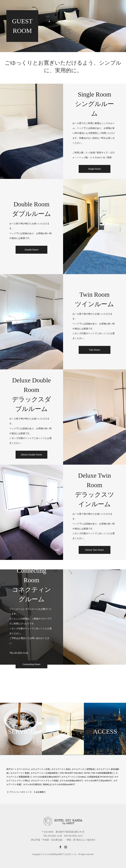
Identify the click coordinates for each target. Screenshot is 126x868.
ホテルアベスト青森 (20, 773)
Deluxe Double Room (32, 455)
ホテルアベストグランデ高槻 (44, 781)
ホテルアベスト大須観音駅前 (44, 773)
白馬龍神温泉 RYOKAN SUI (100, 777)
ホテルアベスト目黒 (40, 769)
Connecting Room (31, 664)
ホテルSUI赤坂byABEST (71, 781)
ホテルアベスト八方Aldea (73, 777)
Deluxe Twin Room (94, 550)
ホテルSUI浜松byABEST (64, 784)
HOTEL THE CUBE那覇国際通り (99, 773)
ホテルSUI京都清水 (32, 784)
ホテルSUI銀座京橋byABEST (46, 777)
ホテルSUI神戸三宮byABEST (98, 781)
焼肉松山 (47, 784)
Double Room (31, 250)
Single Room (95, 169)
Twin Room (95, 350)
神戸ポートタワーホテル (18, 769)
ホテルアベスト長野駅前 (83, 769)
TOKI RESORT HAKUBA (71, 773)
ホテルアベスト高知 (61, 769)
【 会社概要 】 (40, 792)
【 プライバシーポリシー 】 (19, 792)
